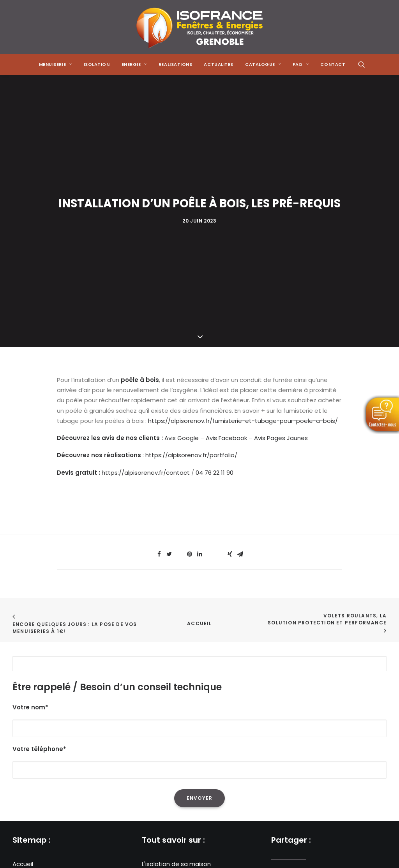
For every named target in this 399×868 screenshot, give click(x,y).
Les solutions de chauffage (181, 740)
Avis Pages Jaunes (281, 263)
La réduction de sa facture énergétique (199, 699)
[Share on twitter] (169, 379)
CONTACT (333, 64)
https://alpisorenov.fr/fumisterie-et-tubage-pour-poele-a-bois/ (243, 246)
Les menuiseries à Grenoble (182, 750)
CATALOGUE (263, 64)
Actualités (27, 740)
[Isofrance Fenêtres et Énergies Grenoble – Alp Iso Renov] (199, 27)
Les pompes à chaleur (174, 720)
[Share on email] (240, 379)
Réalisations (30, 730)
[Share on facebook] (159, 379)
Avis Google (182, 263)
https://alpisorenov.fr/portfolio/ (191, 280)
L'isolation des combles (176, 710)
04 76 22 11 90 (215, 298)
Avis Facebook (226, 263)
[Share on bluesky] (220, 377)
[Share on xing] (230, 379)
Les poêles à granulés (173, 730)
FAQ (18, 761)
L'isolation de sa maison (176, 689)
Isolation (97, 64)
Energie (23, 720)
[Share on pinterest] (189, 379)
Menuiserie (28, 699)
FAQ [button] (301, 64)
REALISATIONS (176, 64)
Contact (25, 771)
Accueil (199, 448)
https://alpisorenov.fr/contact (146, 298)
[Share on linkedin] (199, 379)
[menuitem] (56, 64)
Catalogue (28, 750)
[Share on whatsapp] (210, 377)
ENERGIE (134, 64)
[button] (362, 64)
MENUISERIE (56, 64)
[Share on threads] (179, 377)
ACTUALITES (219, 64)
